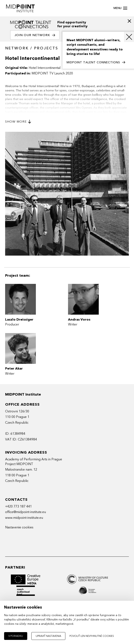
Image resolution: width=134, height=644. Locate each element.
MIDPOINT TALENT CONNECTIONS (96, 63)
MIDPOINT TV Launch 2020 (52, 73)
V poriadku (16, 636)
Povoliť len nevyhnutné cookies (92, 636)
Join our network (35, 35)
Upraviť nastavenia (48, 636)
